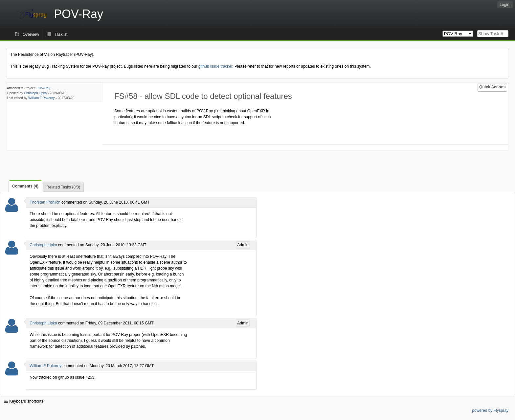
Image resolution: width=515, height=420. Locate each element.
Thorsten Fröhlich (45, 202)
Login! (505, 5)
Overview (31, 34)
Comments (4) (25, 186)
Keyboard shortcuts (24, 401)
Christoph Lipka (35, 93)
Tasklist (61, 34)
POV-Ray (43, 88)
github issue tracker (215, 66)
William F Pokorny (42, 98)
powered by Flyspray (490, 410)
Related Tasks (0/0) (63, 187)
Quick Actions (492, 87)
